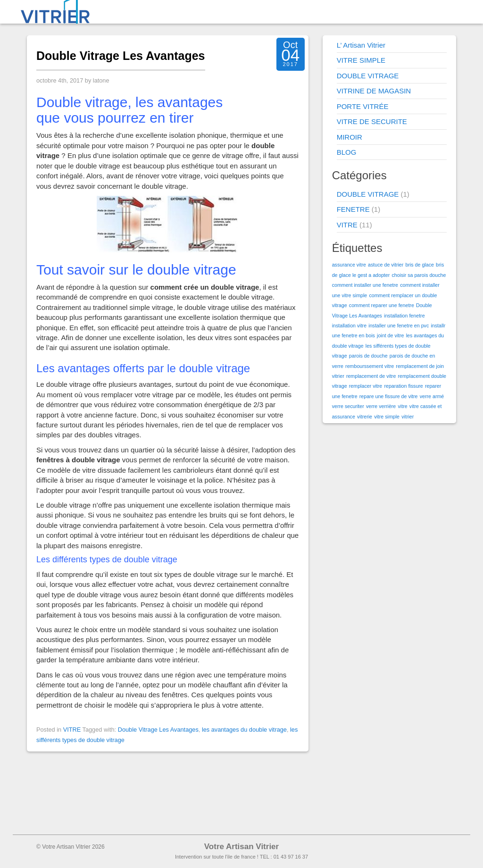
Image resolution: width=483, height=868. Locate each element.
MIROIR (350, 137)
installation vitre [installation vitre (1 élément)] (349, 325)
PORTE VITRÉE (363, 106)
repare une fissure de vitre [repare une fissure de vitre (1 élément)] (389, 396)
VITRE (72, 730)
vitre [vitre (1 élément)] (402, 406)
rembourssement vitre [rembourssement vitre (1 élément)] (370, 366)
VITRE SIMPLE (361, 60)
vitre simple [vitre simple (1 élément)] (387, 417)
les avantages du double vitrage (244, 730)
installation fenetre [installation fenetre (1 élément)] (404, 316)
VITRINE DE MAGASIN (374, 91)
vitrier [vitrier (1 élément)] (408, 417)
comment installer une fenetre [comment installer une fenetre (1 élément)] (365, 285)
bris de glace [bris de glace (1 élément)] (419, 265)
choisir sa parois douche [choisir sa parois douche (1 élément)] (419, 275)
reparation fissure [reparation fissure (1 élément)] (403, 386)
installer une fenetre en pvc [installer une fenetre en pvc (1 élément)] (399, 325)
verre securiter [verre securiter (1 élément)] (348, 406)
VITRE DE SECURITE (372, 121)
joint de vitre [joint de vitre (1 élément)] (390, 335)
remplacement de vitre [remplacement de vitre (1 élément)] (371, 376)
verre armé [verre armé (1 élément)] (432, 396)
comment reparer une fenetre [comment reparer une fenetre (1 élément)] (382, 305)
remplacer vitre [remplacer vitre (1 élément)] (366, 386)
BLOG (347, 152)
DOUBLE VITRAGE (368, 76)
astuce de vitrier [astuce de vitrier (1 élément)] (386, 265)
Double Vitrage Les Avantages (121, 56)
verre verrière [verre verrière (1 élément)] (381, 406)
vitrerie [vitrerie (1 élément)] (365, 417)
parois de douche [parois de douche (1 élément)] (368, 356)
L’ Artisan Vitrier (361, 45)
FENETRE (353, 209)
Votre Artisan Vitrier (241, 847)
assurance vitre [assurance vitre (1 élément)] (349, 265)
